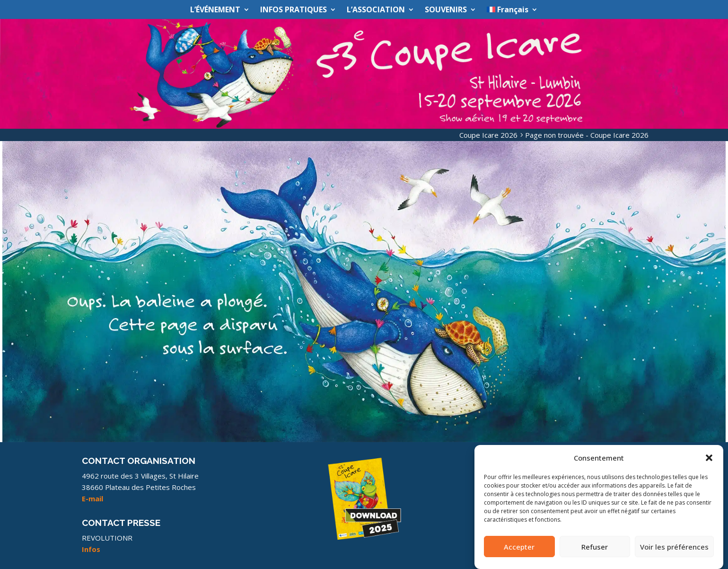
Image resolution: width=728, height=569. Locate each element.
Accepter (519, 552)
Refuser (595, 552)
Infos (91, 549)
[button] (709, 463)
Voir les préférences (674, 552)
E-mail (92, 498)
